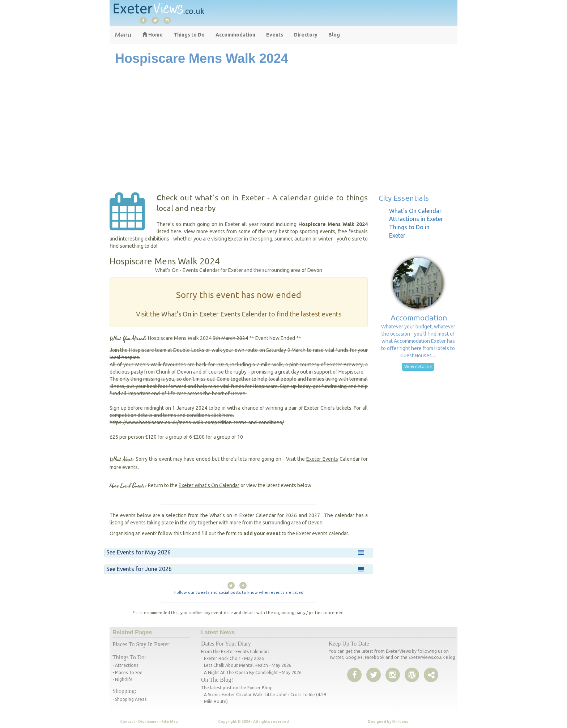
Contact (128, 722)
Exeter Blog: (260, 688)
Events (275, 35)
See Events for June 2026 (139, 569)
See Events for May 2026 (138, 552)
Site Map (170, 722)
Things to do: (129, 657)
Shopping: (124, 691)
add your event (262, 533)
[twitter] (157, 20)
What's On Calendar (415, 211)
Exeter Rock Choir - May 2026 (234, 658)
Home (152, 35)
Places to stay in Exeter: (142, 644)
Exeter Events (322, 459)
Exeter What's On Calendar (209, 485)
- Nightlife (123, 679)
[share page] (412, 675)
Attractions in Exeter (416, 219)
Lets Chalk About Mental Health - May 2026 (248, 665)
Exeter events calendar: (245, 652)
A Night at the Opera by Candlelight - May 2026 (253, 672)
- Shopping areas (129, 699)
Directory (306, 35)
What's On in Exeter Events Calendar (214, 314)
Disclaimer (148, 722)
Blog (334, 35)
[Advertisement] (283, 135)
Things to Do (189, 35)
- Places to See (127, 672)
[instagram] (169, 20)
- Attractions (125, 665)
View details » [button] (418, 367)
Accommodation (235, 35)
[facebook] (145, 20)
